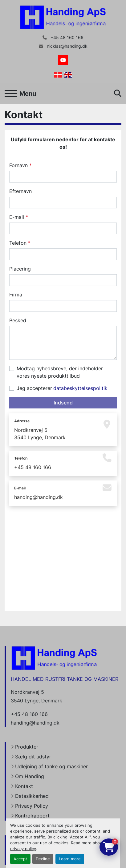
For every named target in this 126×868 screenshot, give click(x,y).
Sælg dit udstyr (33, 757)
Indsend (63, 403)
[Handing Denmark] (54, 657)
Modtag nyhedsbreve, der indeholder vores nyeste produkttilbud (60, 372)
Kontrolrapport (32, 816)
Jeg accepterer (62, 388)
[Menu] (11, 94)
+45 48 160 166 (66, 38)
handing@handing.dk (39, 497)
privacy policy (23, 849)
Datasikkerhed (32, 796)
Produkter (27, 747)
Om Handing (30, 776)
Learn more (70, 859)
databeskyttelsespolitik (80, 388)
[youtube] (63, 60)
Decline (43, 859)
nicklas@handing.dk (67, 46)
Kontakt (24, 786)
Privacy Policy (32, 806)
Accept (20, 859)
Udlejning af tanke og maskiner (51, 766)
